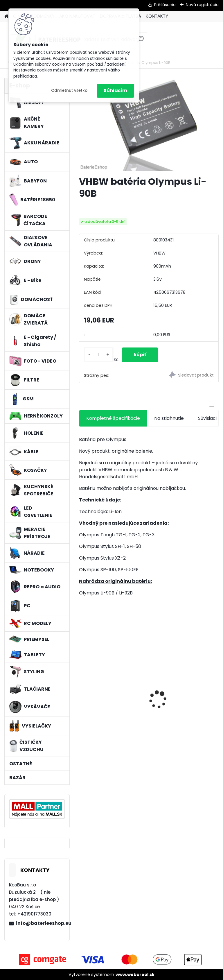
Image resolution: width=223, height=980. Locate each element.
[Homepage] (6, 16)
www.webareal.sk (135, 974)
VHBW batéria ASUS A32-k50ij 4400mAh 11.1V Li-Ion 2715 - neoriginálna (184, 689)
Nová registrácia (202, 5)
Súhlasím (115, 91)
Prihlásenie (165, 5)
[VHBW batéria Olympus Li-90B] (149, 124)
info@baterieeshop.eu (40, 923)
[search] (140, 41)
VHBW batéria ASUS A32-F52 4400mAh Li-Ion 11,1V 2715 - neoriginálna (111, 689)
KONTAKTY (157, 16)
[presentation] (82, 689)
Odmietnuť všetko (69, 91)
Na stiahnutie (169, 418)
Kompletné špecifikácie (113, 418)
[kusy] (99, 355)
